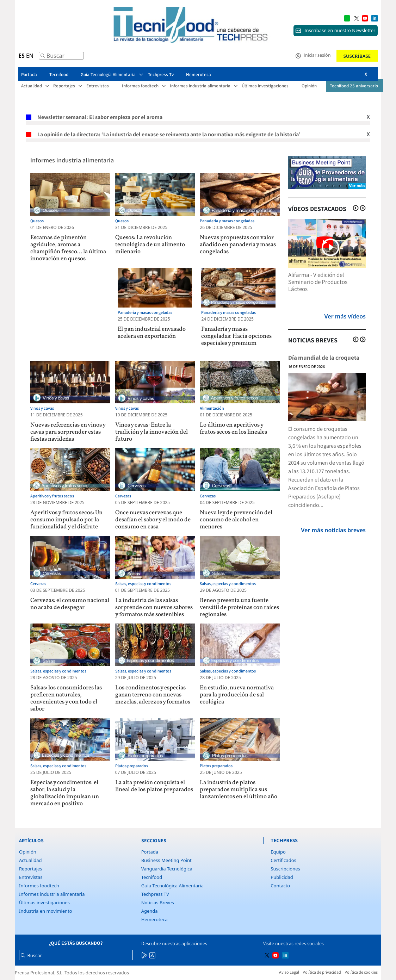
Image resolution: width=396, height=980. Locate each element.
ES (21, 56)
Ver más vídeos (345, 316)
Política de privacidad (322, 972)
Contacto (280, 886)
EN (30, 56)
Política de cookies (361, 972)
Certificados (283, 860)
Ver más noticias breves (333, 530)
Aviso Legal (289, 972)
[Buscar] (43, 57)
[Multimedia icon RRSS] (357, 18)
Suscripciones (285, 869)
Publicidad (282, 877)
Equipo (278, 852)
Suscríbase (357, 56)
